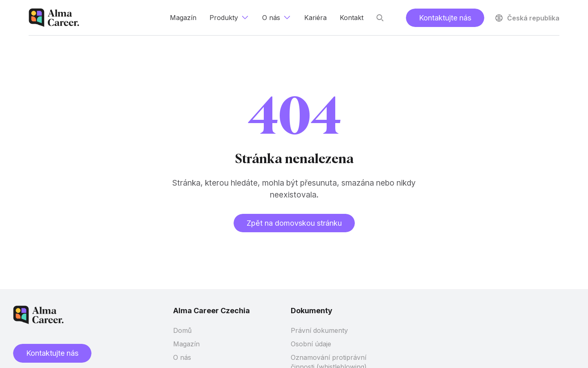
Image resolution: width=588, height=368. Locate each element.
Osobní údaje (311, 344)
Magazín (186, 344)
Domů (182, 330)
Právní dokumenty (319, 330)
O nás (182, 357)
